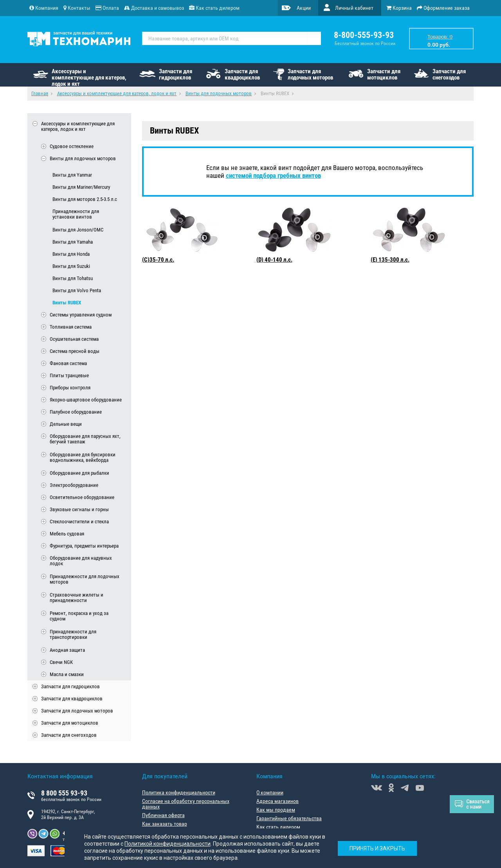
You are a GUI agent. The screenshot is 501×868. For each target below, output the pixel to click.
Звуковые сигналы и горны (79, 509)
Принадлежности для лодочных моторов (85, 579)
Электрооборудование (74, 485)
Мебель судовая (67, 534)
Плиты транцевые (69, 375)
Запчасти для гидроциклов (176, 74)
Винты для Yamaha (73, 242)
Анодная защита (67, 650)
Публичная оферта (163, 815)
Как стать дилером (278, 827)
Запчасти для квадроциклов (242, 74)
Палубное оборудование (76, 412)
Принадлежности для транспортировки (73, 635)
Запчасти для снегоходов (449, 74)
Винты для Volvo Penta (77, 290)
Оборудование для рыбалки (79, 473)
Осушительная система (74, 339)
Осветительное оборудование (82, 497)
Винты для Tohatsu (73, 278)
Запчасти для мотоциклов (384, 74)
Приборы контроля (70, 388)
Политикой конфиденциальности (168, 844)
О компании (270, 792)
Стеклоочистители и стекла (79, 522)
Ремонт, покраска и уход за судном (79, 616)
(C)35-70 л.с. (158, 260)
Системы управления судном (81, 315)
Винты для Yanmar (72, 175)
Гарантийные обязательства (289, 818)
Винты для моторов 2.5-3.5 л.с (85, 199)
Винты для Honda (71, 254)
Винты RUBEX (67, 303)
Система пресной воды (75, 351)
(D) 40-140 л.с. (274, 260)
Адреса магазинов (278, 801)
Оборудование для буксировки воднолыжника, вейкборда (83, 458)
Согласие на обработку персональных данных (186, 804)
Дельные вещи (66, 424)
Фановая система (68, 363)
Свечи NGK (61, 662)
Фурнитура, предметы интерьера (84, 546)
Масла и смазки (67, 674)
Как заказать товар (165, 824)
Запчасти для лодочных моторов (310, 74)
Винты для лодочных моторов (83, 158)
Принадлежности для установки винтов (76, 214)
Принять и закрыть (377, 848)
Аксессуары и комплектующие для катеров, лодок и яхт (89, 77)
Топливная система (71, 327)
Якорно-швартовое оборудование (86, 400)
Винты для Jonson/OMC (78, 230)
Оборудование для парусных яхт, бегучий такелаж (85, 439)
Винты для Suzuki (71, 266)
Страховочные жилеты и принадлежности (77, 598)
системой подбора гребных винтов (273, 175)
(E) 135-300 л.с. (390, 260)
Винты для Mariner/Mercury (81, 187)
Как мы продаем (276, 810)
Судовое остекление (72, 146)
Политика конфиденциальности (179, 792)
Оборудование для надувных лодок (81, 561)
